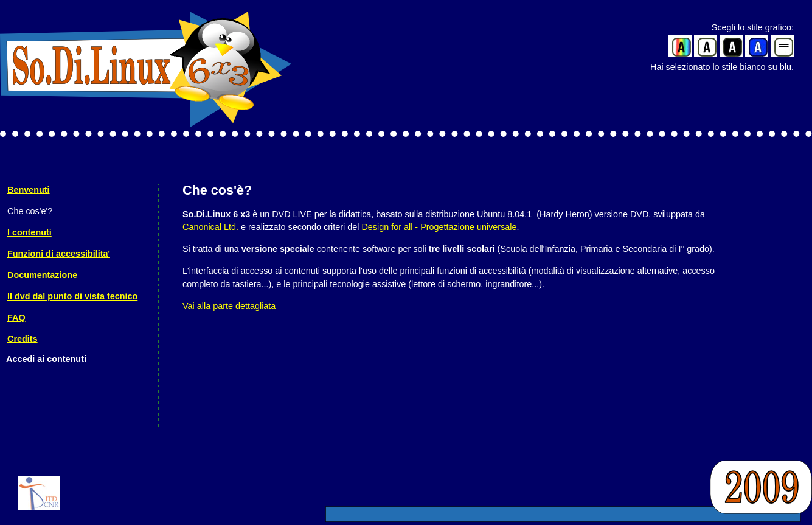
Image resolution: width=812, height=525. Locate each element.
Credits (23, 339)
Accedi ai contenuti (46, 359)
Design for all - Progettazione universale (439, 227)
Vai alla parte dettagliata (229, 306)
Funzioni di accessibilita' (59, 254)
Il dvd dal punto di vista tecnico (72, 296)
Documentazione (42, 275)
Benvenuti (29, 190)
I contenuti (29, 232)
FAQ (16, 318)
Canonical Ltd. (210, 227)
